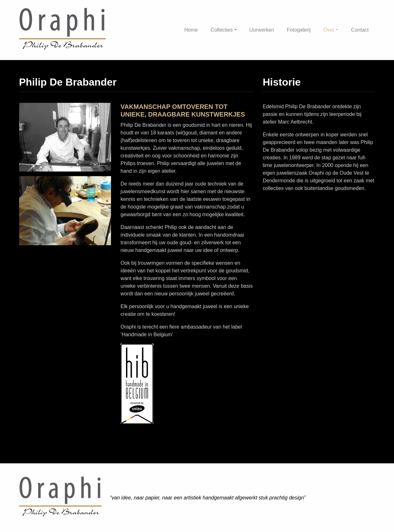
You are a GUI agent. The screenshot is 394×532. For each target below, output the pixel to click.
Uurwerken (262, 30)
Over (329, 30)
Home (191, 30)
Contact (360, 30)
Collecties (222, 30)
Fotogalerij (299, 30)
